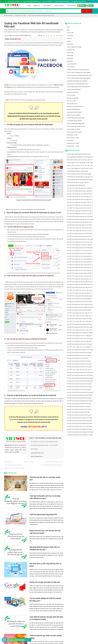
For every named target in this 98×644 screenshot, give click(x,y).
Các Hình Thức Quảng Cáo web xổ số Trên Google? (79, 310)
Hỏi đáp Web (70, 53)
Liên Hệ (69, 41)
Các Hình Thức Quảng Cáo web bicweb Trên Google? (80, 395)
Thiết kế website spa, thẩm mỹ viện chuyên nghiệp (79, 174)
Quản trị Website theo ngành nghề (76, 124)
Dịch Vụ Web (70, 33)
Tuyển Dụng (70, 36)
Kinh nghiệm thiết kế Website (74, 112)
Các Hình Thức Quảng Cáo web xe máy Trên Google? (80, 327)
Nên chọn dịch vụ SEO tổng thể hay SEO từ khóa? (79, 154)
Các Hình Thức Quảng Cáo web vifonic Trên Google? (80, 387)
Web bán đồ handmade (29, 462)
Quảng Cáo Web (58, 6)
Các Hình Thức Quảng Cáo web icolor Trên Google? (79, 409)
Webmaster (70, 44)
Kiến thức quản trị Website (74, 115)
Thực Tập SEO (71, 67)
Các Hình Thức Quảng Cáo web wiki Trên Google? (79, 406)
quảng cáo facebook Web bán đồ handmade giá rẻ (15, 468)
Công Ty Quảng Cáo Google (74, 47)
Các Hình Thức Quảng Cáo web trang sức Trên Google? (80, 239)
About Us (70, 38)
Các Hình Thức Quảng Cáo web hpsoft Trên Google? (80, 421)
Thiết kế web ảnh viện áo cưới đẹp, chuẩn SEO (78, 182)
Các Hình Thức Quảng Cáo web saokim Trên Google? (80, 418)
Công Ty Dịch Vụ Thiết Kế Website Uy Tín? (78, 84)
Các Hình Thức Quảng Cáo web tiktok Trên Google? (79, 353)
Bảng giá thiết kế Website (62, 1)
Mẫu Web (82, 6)
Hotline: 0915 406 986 (12, 1)
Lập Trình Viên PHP (72, 64)
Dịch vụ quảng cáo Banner (74, 129)
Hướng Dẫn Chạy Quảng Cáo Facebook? (77, 81)
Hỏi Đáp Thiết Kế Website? (74, 90)
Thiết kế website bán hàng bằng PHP (43, 515)
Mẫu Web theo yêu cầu (78, 1)
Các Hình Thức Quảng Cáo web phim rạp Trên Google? (80, 372)
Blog (90, 6)
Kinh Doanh (70, 58)
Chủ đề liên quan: (9, 462)
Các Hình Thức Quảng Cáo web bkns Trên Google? (79, 404)
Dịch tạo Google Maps (73, 98)
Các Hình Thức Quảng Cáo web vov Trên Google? (79, 355)
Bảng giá (36, 6)
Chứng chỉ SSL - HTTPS (73, 146)
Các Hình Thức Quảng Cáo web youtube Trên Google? (80, 435)
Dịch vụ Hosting (71, 95)
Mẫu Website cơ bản (72, 135)
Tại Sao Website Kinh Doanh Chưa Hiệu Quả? (79, 87)
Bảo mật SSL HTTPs (72, 104)
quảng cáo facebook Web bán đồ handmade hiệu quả (52, 465)
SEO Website (70, 141)
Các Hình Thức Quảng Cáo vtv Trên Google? (78, 358)
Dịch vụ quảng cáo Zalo (73, 138)
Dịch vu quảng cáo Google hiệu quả (76, 126)
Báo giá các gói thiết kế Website (75, 107)
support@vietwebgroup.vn (37, 453)
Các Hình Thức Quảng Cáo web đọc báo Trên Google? (80, 375)
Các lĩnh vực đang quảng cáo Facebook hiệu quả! (33, 100)
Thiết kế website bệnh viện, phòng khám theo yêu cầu (80, 180)
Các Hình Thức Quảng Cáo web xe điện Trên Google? (80, 324)
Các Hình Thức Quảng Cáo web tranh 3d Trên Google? (80, 248)
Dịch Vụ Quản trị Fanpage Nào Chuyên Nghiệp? (79, 73)
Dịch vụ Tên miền (72, 101)
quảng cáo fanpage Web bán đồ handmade (14, 465)
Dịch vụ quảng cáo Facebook (74, 132)
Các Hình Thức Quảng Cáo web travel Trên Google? (79, 253)
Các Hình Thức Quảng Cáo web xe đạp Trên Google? (80, 319)
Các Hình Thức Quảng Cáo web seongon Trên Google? (80, 350)
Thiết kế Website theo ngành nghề (76, 118)
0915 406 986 (34, 449)
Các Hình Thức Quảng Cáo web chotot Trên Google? (80, 367)
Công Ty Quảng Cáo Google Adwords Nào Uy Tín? (80, 75)
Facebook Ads (71, 50)
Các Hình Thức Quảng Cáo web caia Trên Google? (79, 389)
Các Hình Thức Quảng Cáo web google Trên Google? (80, 429)
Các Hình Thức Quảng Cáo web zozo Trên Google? (79, 415)
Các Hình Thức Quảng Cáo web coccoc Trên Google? (80, 426)
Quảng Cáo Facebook (73, 92)
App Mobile (70, 61)
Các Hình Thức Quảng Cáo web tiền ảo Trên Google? (80, 225)
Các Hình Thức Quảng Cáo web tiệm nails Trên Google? (80, 219)
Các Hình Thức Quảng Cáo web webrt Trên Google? (79, 384)
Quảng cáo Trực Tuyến (73, 143)
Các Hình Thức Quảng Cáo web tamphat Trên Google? (80, 381)
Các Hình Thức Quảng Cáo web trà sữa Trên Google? (80, 234)
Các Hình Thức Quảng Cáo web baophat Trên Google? (80, 378)
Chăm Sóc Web (71, 6)
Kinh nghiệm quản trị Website (75, 121)
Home (28, 6)
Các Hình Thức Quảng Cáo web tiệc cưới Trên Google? (80, 217)
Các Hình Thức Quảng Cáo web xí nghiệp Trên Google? (80, 307)
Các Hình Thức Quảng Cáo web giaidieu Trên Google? (80, 401)
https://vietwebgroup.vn (37, 456)
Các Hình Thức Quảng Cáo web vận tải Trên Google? (80, 302)
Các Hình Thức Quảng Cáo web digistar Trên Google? (80, 424)
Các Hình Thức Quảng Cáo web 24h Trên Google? (79, 361)
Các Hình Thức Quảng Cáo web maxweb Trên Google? (80, 392)
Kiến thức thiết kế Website (74, 109)
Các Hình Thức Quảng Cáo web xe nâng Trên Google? (80, 333)
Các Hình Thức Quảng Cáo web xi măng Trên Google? (80, 338)
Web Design (70, 55)
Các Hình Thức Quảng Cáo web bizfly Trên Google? (79, 398)
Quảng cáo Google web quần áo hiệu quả (45, 582)
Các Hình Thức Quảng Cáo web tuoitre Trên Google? (80, 364)
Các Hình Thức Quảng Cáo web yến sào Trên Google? (80, 344)
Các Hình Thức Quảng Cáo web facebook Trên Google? (80, 432)
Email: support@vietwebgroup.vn (31, 1)
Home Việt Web (48, 1)
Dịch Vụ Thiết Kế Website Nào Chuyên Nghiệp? (79, 78)
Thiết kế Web (46, 6)
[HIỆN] (19, 39)
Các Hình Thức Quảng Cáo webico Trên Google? (79, 412)
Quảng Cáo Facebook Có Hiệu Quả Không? (78, 70)
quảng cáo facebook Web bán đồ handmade (54, 462)
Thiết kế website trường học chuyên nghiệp (77, 171)
